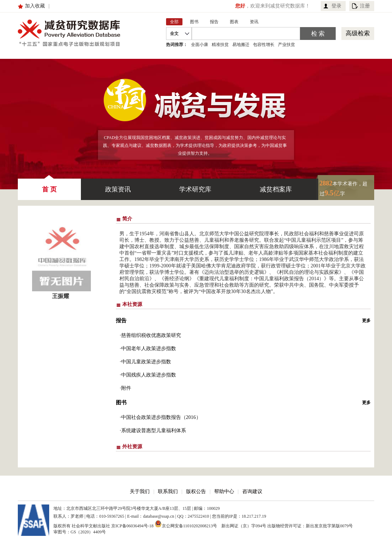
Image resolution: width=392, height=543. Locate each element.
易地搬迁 (241, 45)
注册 (365, 6)
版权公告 (196, 491)
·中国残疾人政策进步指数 (148, 375)
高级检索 (358, 33)
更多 (366, 321)
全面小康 (200, 45)
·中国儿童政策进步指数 (145, 362)
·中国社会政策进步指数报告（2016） (160, 417)
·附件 (125, 388)
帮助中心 (224, 491)
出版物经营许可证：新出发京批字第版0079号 (310, 526)
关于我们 (140, 491)
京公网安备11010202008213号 (186, 524)
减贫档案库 (276, 189)
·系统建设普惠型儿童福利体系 (153, 431)
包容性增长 (264, 45)
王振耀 (61, 296)
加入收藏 (35, 6)
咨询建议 (252, 491)
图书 (121, 403)
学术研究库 (195, 189)
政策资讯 (118, 189)
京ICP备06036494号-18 (132, 526)
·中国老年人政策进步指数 (148, 349)
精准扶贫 (220, 45)
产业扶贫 (287, 45)
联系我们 (168, 491)
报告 (121, 321)
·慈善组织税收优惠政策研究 (150, 335)
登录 (336, 6)
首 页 (49, 186)
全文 (174, 34)
